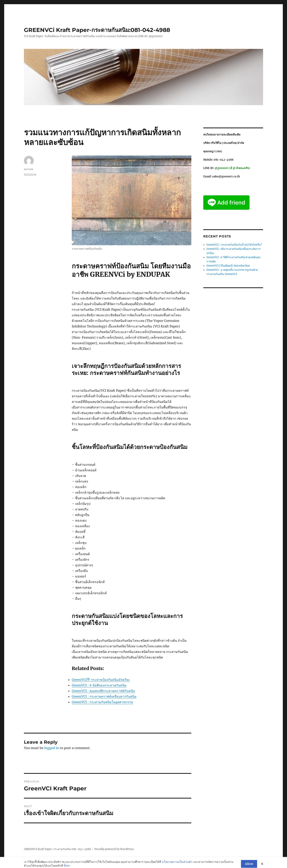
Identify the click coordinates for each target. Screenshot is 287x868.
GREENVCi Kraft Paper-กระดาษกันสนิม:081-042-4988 (97, 30)
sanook (29, 169)
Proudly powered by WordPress (114, 849)
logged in (52, 748)
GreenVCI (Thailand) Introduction (228, 266)
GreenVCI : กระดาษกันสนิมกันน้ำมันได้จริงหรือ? (234, 245)
